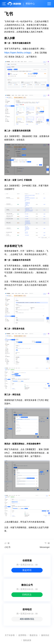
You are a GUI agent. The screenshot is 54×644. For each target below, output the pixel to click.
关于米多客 (10, 635)
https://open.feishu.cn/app (17, 53)
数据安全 (34, 635)
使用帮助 (22, 635)
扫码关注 (27, 595)
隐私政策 (27, 640)
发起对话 (27, 570)
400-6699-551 (27, 619)
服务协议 (45, 635)
